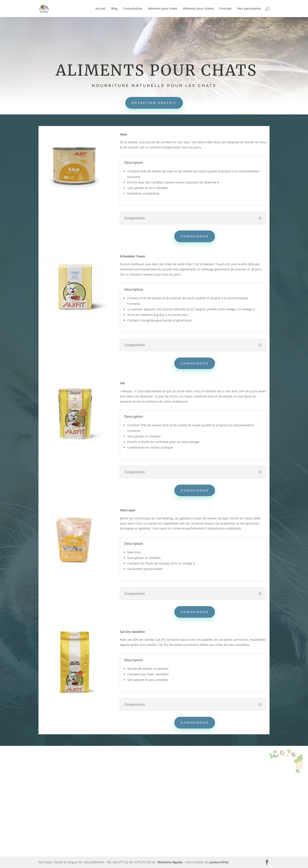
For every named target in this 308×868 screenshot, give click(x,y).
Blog (114, 9)
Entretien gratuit (154, 103)
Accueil (101, 9)
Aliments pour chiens (198, 9)
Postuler (226, 9)
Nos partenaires (249, 9)
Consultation (133, 9)
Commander (195, 236)
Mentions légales (170, 862)
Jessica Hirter (219, 862)
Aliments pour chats (163, 9)
